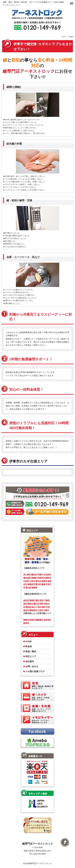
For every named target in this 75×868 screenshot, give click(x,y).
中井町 (26, 581)
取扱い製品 (31, 651)
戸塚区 (47, 600)
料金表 (29, 646)
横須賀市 (33, 610)
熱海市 (26, 620)
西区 (42, 604)
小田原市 (47, 575)
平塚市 (40, 575)
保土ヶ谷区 (36, 607)
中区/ (48, 607)
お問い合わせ (32, 666)
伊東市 (32, 620)
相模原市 (31, 584)
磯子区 (36, 604)
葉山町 (28, 588)
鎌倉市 (44, 584)
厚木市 (38, 581)
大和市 (32, 581)
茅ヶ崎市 (27, 575)
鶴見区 (28, 607)
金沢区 (26, 600)
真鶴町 (34, 578)
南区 (37, 600)
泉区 (25, 604)
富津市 (26, 623)
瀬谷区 (30, 604)
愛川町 (38, 584)
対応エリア (31, 656)
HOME (64, 37)
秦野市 (48, 578)
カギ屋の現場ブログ (35, 671)
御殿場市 (39, 620)
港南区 (32, 600)
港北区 (26, 610)
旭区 (43, 607)
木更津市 (47, 620)
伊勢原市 (41, 578)
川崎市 (46, 610)
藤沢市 (34, 575)
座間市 (44, 581)
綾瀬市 (35, 588)
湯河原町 (27, 578)
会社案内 (30, 661)
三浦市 (40, 610)
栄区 (42, 600)
